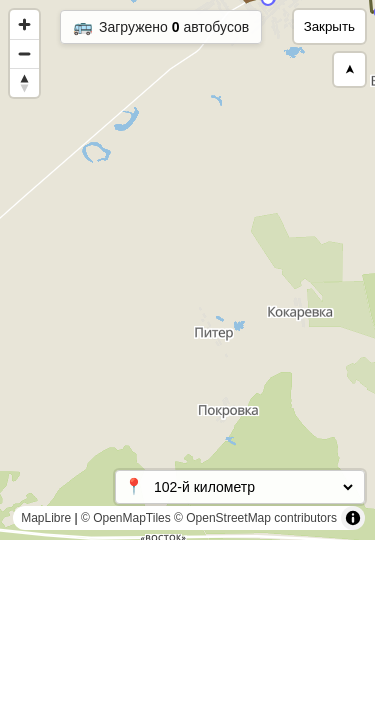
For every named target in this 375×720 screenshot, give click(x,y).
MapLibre (46, 518)
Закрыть (329, 26)
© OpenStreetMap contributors (255, 518)
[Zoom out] (24, 53)
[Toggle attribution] (353, 518)
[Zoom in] (24, 24)
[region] (187, 270)
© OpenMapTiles (126, 518)
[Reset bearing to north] (24, 82)
